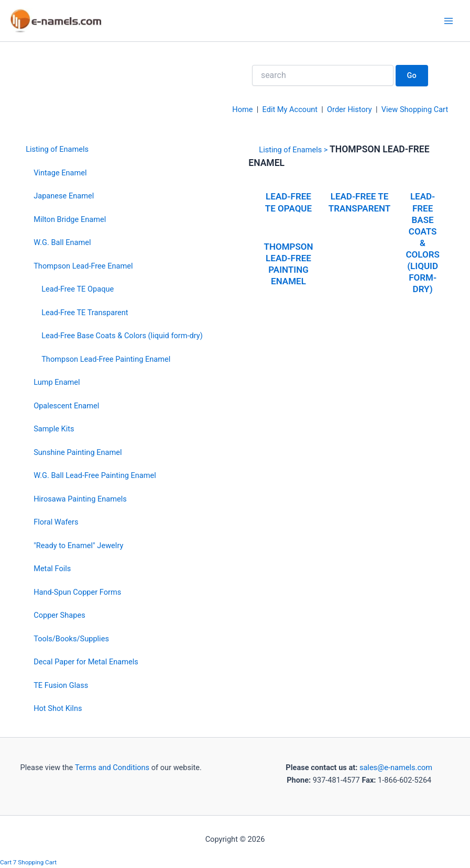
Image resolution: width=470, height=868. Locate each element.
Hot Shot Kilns (58, 708)
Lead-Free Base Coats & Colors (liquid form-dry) (122, 336)
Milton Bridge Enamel (70, 219)
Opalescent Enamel (66, 406)
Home (242, 109)
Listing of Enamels (57, 149)
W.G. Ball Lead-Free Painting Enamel (95, 475)
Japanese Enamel (64, 196)
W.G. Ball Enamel (62, 242)
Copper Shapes (59, 615)
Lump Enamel (57, 382)
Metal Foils (52, 569)
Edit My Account (290, 109)
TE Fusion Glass (61, 685)
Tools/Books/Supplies (71, 639)
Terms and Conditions (111, 767)
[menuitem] (114, 149)
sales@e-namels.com (396, 767)
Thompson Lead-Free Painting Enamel (106, 359)
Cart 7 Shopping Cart (28, 862)
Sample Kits (54, 429)
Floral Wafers (56, 522)
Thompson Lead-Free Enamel (83, 266)
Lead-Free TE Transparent (85, 313)
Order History (349, 109)
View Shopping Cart (415, 109)
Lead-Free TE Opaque (78, 289)
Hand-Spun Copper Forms (77, 592)
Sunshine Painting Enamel (78, 452)
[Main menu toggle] (449, 21)
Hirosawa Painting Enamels (80, 499)
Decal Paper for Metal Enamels (86, 662)
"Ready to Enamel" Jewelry (78, 546)
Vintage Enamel (60, 173)
